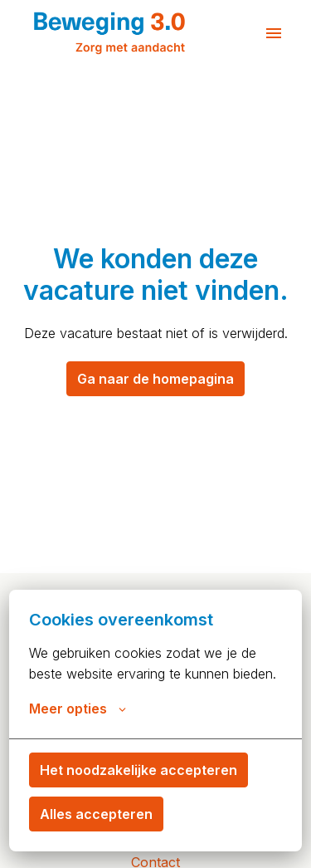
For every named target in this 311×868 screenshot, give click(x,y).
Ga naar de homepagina (155, 379)
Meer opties (78, 709)
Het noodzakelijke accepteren (138, 770)
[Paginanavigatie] (274, 33)
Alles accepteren (96, 814)
